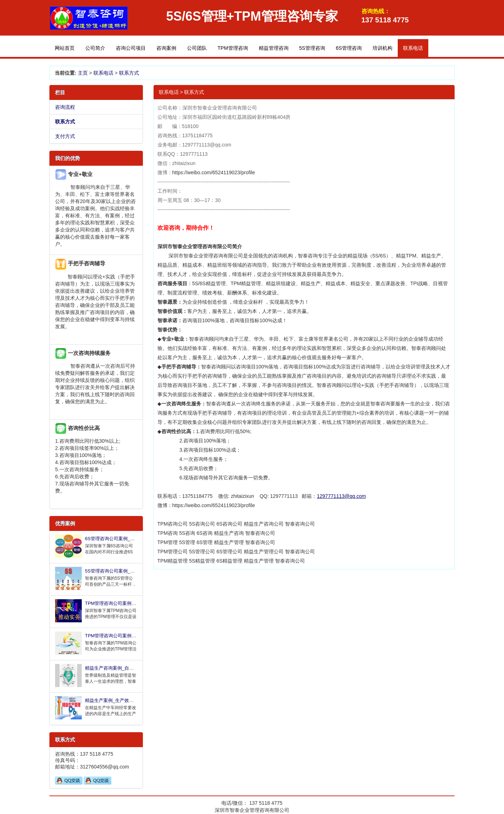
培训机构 (382, 48)
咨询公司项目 (131, 48)
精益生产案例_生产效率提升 (114, 700)
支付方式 (65, 136)
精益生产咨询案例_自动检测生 (116, 668)
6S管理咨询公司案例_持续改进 (117, 539)
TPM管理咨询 (233, 48)
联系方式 (129, 73)
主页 (83, 73)
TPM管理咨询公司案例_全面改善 (119, 603)
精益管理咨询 (274, 48)
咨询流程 (65, 107)
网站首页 (65, 48)
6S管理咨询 (349, 48)
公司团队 (197, 48)
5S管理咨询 (312, 48)
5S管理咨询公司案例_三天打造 (117, 571)
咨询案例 (166, 48)
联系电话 (103, 73)
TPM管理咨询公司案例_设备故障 (119, 636)
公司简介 (95, 48)
